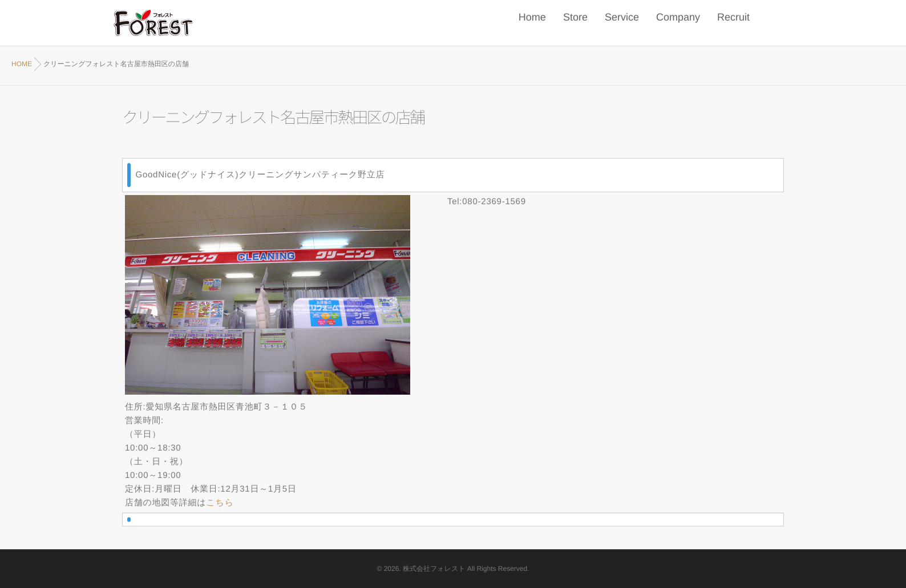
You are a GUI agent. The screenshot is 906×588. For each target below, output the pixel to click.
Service (622, 23)
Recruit (733, 23)
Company (678, 23)
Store (575, 23)
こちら (220, 503)
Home (532, 23)
